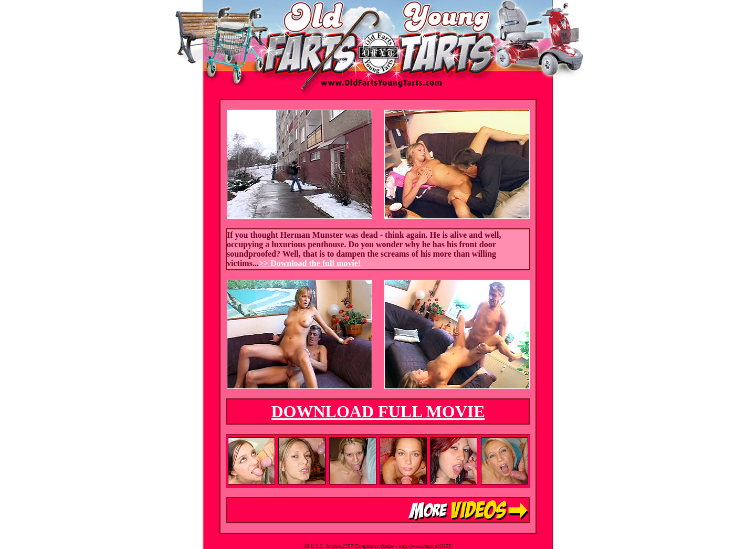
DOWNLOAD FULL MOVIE (378, 411)
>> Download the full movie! (310, 263)
